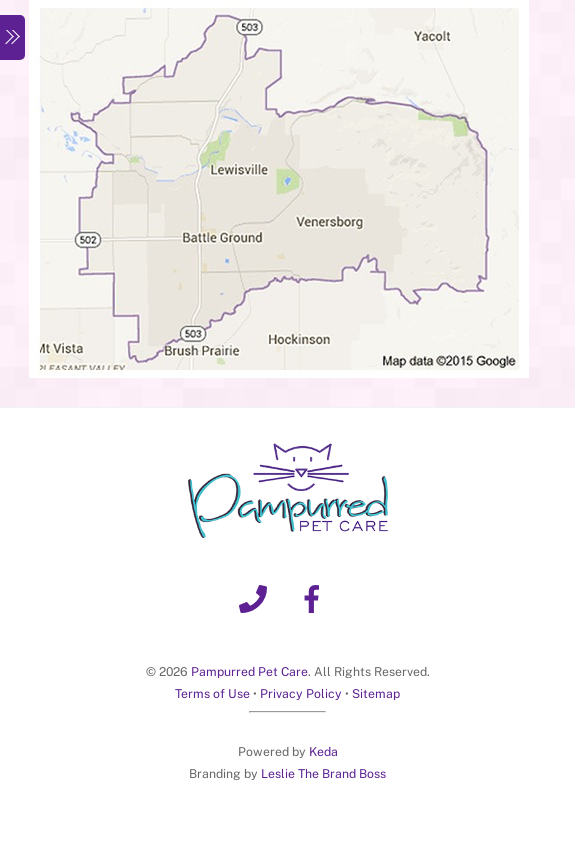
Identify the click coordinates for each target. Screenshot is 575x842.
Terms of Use (212, 693)
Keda (323, 751)
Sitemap (376, 693)
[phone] (256, 597)
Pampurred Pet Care (249, 671)
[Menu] (12, 37)
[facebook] (315, 597)
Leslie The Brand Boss (323, 773)
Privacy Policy (301, 693)
